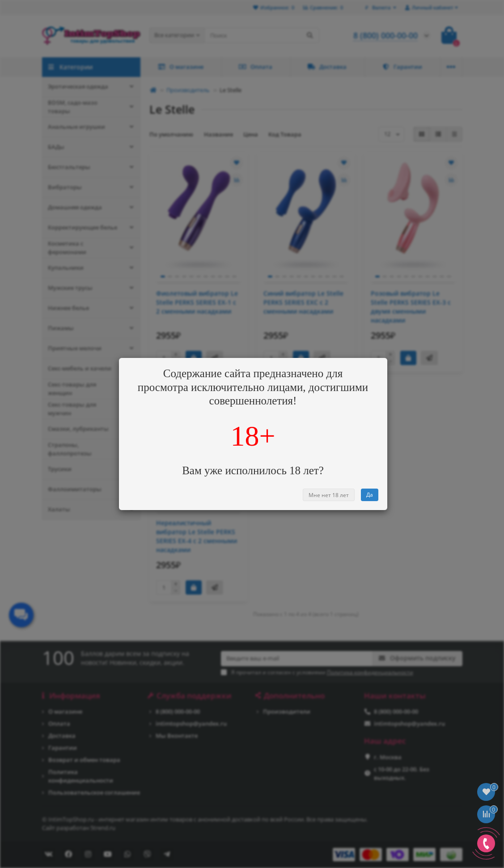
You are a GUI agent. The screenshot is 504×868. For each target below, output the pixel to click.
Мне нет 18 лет (329, 495)
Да (370, 495)
